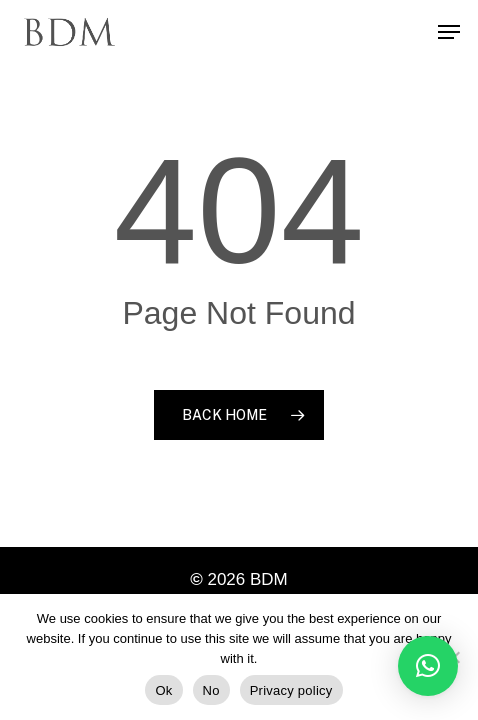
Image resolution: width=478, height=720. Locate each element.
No (211, 690)
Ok (163, 690)
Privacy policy (291, 690)
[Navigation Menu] (449, 32)
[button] (428, 666)
